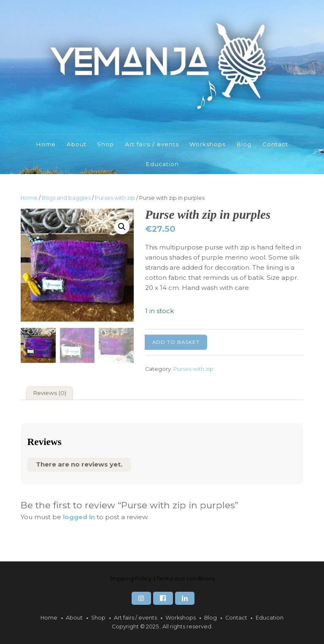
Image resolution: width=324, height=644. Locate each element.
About (77, 144)
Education (162, 164)
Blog (244, 144)
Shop (105, 144)
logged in (79, 517)
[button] (122, 227)
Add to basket (176, 342)
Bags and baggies (66, 198)
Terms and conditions (186, 578)
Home (46, 144)
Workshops (208, 144)
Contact (275, 144)
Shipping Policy (131, 578)
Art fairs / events (152, 144)
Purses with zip (115, 198)
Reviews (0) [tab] (50, 393)
